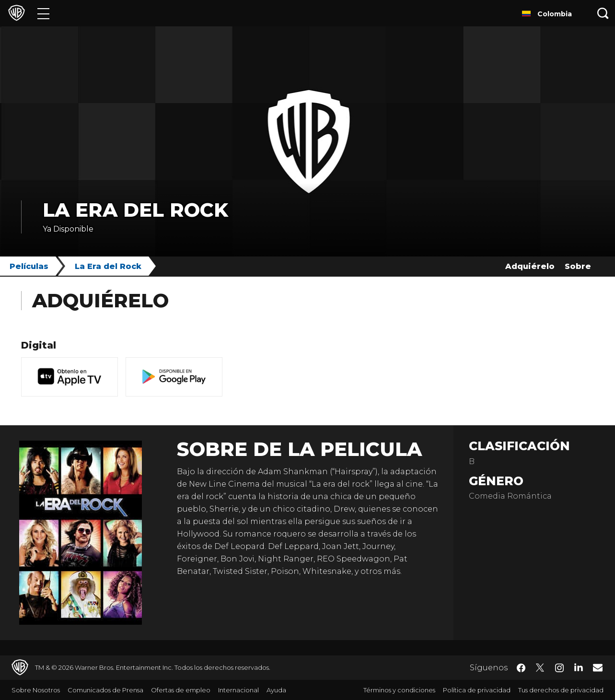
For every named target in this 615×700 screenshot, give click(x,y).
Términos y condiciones (399, 690)
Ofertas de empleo (181, 690)
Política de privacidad (477, 690)
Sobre (578, 266)
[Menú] (43, 13)
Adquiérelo (530, 266)
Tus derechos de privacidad (561, 690)
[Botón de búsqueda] (603, 13)
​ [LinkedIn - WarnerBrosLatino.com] (579, 667)
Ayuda (276, 690)
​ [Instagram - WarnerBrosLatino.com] (559, 668)
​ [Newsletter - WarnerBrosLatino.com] (598, 667)
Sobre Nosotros (36, 690)
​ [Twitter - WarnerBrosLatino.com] (540, 668)
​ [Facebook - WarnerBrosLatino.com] (521, 668)
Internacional (238, 690)
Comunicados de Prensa (105, 690)
